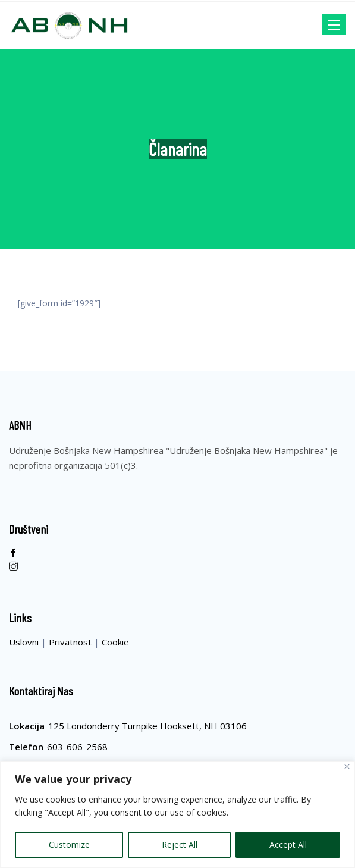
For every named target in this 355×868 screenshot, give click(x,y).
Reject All (180, 845)
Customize (69, 845)
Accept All (288, 845)
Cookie (115, 642)
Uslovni (25, 642)
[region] (177, 814)
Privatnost (71, 642)
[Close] (347, 767)
